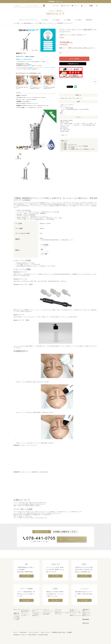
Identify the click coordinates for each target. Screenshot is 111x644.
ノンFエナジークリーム (48, 611)
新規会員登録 (86, 619)
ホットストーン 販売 (75, 613)
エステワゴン (58, 610)
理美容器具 (89, 20)
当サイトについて (46, 632)
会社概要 (69, 632)
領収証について (86, 614)
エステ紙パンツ (25, 616)
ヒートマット (73, 614)
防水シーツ (35, 611)
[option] (36, 130)
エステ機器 (67, 20)
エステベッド (17, 615)
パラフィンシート (25, 610)
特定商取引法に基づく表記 (59, 632)
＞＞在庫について (64, 135)
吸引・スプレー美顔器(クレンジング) (85, 149)
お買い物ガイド (86, 610)
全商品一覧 (16, 613)
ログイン (16, 632)
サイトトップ (17, 610)
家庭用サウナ (36, 616)
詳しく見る (26, 576)
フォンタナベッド (25, 614)
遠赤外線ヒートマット (75, 611)
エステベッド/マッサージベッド (28, 20)
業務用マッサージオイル (76, 616)
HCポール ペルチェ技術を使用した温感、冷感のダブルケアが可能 (45, 368)
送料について (86, 611)
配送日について (86, 616)
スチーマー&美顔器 (83, 146)
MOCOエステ (55, 14)
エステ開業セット (37, 614)
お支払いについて (87, 613)
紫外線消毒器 (46, 614)
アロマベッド (24, 613)
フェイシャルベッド (37, 610)
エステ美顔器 (71, 148)
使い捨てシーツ (74, 610)
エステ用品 (44, 20)
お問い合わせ (86, 623)
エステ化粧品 (56, 20)
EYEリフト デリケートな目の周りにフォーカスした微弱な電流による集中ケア (45, 429)
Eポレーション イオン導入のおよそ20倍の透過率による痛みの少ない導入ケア (45, 399)
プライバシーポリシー (34, 632)
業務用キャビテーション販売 (62, 613)
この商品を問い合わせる (73, 64)
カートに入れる (74, 59)
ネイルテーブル (47, 613)
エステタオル (58, 611)
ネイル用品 (78, 20)
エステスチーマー (73, 145)
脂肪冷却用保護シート (26, 611)
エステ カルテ (58, 614)
